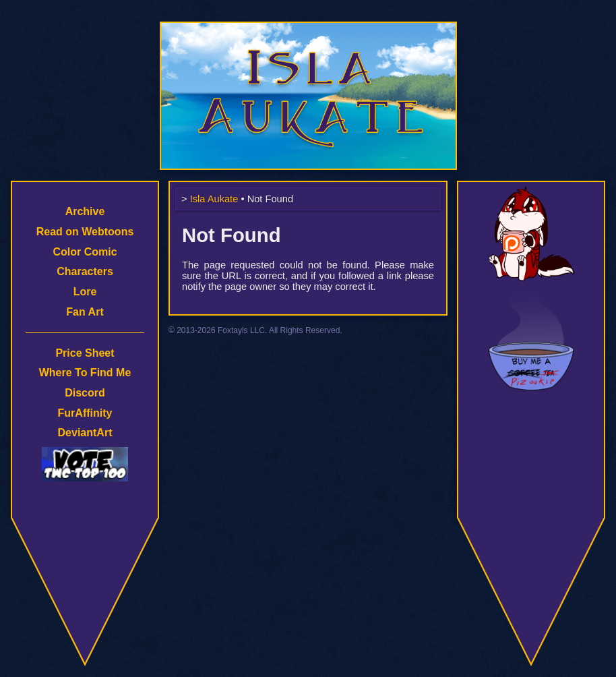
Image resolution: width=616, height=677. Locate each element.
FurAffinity (85, 413)
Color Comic (85, 252)
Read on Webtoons (85, 232)
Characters (85, 271)
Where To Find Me (85, 373)
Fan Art (85, 312)
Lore (85, 292)
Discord (85, 393)
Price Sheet (85, 353)
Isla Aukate (308, 28)
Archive (85, 211)
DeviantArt (85, 433)
